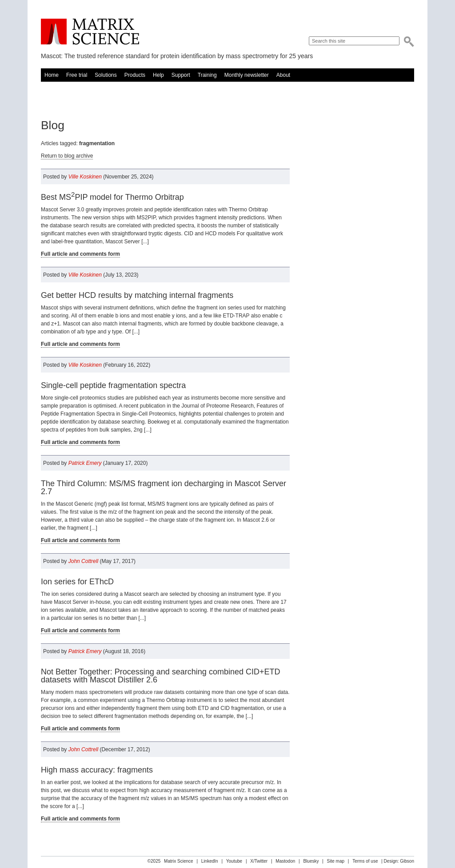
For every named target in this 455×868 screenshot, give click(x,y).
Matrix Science (90, 32)
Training (207, 75)
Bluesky (311, 861)
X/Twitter (259, 861)
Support (181, 75)
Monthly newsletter (247, 75)
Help (158, 75)
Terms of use (365, 861)
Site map (336, 861)
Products (135, 75)
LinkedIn (210, 861)
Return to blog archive (67, 156)
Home (52, 75)
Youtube (234, 861)
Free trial (77, 75)
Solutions (106, 75)
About (283, 75)
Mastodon (285, 861)
